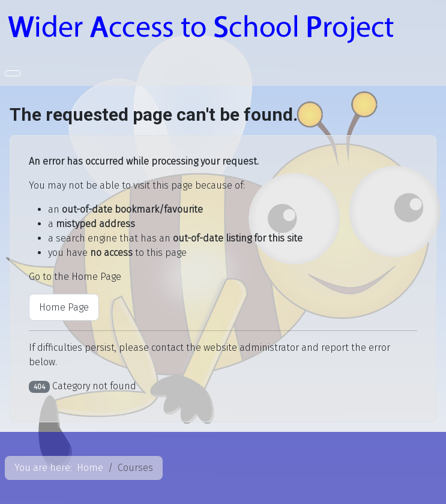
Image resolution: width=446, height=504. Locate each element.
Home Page (64, 307)
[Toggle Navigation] (13, 73)
